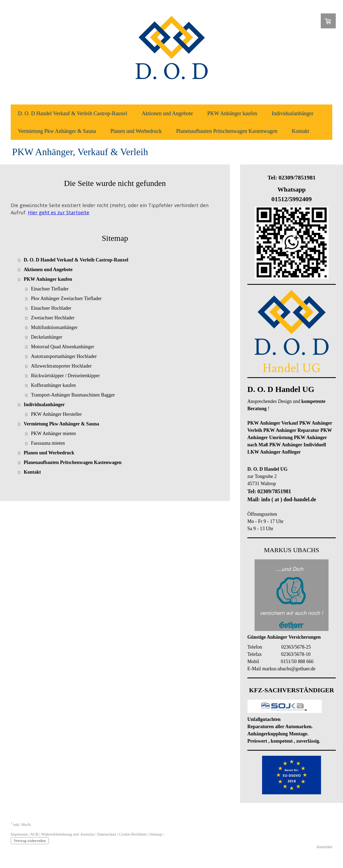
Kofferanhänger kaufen (53, 385)
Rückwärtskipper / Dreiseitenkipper (66, 376)
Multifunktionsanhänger (54, 327)
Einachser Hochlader (51, 308)
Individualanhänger (293, 113)
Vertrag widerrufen (30, 841)
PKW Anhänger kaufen (232, 113)
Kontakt (300, 131)
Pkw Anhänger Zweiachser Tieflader (66, 298)
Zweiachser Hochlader (53, 318)
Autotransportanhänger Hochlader (64, 356)
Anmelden (324, 847)
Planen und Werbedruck (136, 131)
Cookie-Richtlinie (133, 834)
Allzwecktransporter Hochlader (61, 366)
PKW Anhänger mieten (54, 433)
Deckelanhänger (47, 337)
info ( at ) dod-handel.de (289, 499)
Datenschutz (107, 834)
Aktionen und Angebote (167, 113)
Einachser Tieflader (50, 289)
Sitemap (156, 834)
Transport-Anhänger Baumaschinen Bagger (73, 395)
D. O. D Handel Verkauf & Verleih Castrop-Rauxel (73, 113)
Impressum (19, 834)
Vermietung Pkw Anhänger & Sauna (57, 131)
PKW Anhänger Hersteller (57, 414)
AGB (34, 834)
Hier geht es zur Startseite (59, 212)
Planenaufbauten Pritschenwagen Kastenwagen (227, 131)
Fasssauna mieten (48, 443)
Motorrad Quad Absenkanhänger (63, 347)
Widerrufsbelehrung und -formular (68, 834)
